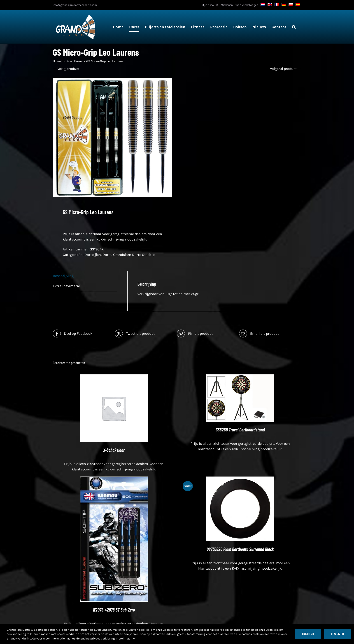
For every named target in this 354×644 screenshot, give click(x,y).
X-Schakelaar (114, 450)
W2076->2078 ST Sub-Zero (114, 610)
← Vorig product (66, 69)
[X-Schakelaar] (114, 377)
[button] (294, 27)
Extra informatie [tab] (66, 286)
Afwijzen (337, 634)
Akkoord (308, 634)
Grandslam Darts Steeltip (134, 255)
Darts (107, 255)
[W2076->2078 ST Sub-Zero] (114, 479)
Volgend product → (286, 69)
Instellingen (125, 638)
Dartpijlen (93, 255)
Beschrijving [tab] (63, 276)
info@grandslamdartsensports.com (75, 5)
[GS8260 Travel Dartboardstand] (240, 377)
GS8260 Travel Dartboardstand (240, 430)
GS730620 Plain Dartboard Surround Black (240, 549)
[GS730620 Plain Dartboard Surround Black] (240, 479)
